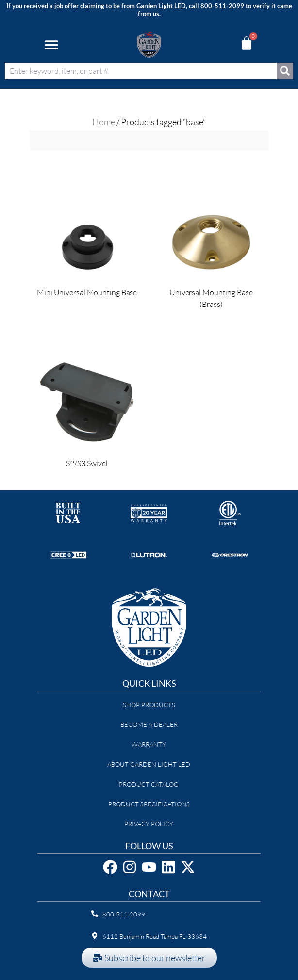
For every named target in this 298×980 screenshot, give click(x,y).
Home (104, 122)
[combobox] (141, 71)
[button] (51, 45)
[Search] (285, 71)
